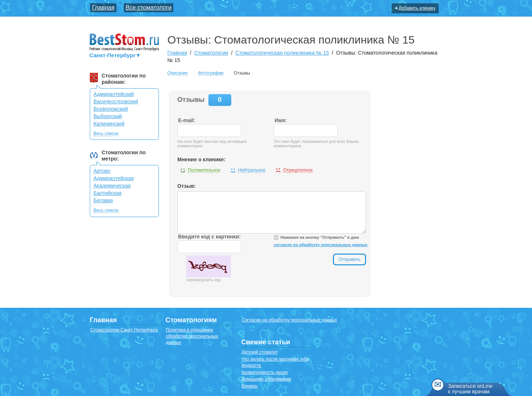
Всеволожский (111, 109)
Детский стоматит (260, 352)
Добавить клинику (415, 8)
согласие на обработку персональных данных (321, 245)
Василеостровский (116, 101)
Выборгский (108, 116)
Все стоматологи (149, 8)
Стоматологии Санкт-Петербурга (124, 330)
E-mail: (187, 120)
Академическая (112, 186)
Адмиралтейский (114, 94)
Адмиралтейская (114, 178)
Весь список (106, 134)
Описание (178, 73)
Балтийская (108, 193)
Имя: (281, 120)
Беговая (103, 200)
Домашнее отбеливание (266, 379)
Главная (103, 8)
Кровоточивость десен (265, 372)
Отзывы (242, 73)
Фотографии (211, 73)
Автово (102, 171)
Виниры (250, 386)
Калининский (109, 124)
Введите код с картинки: (209, 237)
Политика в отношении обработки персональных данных (192, 336)
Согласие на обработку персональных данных (289, 320)
